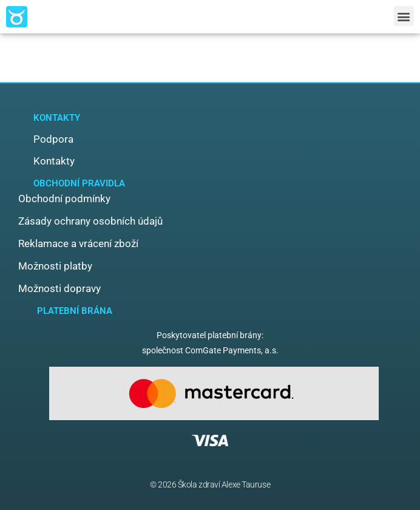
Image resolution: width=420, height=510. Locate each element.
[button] (404, 16)
